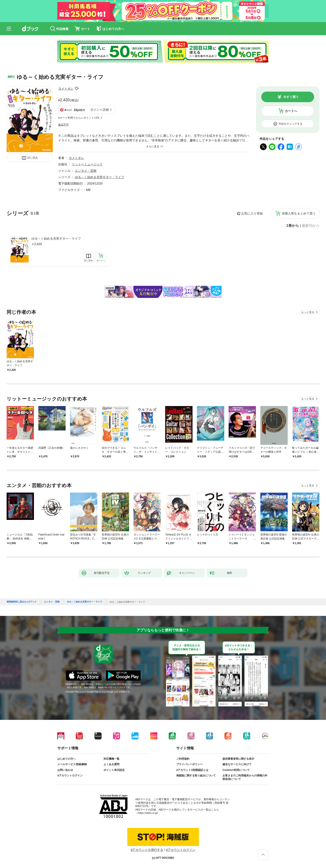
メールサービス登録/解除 (72, 764)
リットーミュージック (87, 164)
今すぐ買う (291, 97)
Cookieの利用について (236, 770)
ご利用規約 (183, 759)
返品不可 (63, 125)
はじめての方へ (67, 759)
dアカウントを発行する (147, 850)
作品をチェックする (291, 124)
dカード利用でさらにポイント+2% (79, 118)
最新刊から (311, 226)
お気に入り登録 (252, 213)
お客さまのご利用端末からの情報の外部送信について (245, 777)
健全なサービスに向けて (237, 764)
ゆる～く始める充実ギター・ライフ (56, 238)
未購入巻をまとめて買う (299, 213)
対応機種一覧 (111, 759)
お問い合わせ (65, 770)
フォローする (77, 89)
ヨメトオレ (66, 89)
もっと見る (308, 312)
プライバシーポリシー (189, 764)
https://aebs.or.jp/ (148, 813)
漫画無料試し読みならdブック (22, 602)
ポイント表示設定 (114, 770)
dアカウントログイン (70, 776)
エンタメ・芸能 (86, 171)
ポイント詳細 (100, 110)
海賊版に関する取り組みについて (196, 776)
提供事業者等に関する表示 (238, 759)
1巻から (293, 226)
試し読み (33, 158)
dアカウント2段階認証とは (192, 770)
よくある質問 (111, 764)
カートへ (291, 111)
